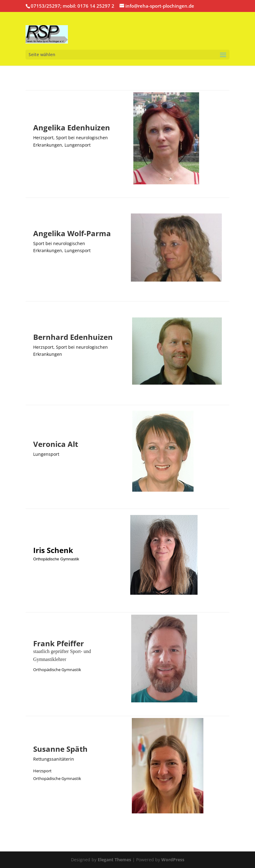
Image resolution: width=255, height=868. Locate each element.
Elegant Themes (114, 860)
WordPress (173, 860)
